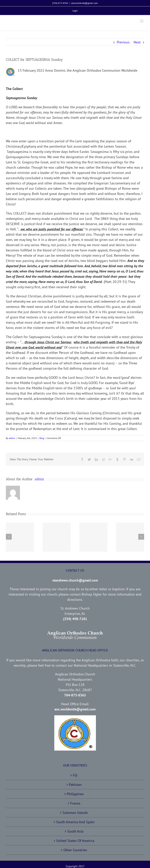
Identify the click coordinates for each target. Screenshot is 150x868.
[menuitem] (75, 11)
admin (12, 438)
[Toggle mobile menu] (142, 21)
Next (137, 42)
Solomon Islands (75, 813)
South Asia (75, 831)
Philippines (75, 794)
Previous (123, 42)
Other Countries (75, 850)
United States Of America (75, 841)
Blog (42, 438)
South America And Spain (75, 822)
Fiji (75, 775)
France (75, 803)
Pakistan (75, 785)
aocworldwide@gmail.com (85, 3)
